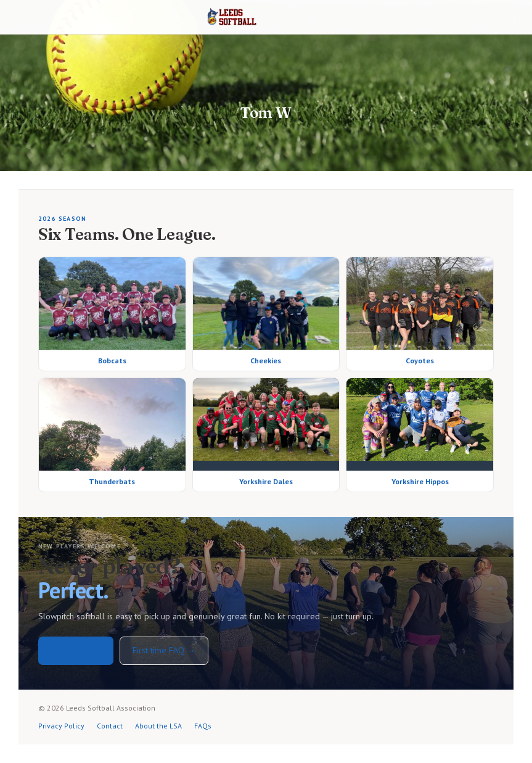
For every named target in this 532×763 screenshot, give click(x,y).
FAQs (203, 726)
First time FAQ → (164, 650)
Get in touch (76, 650)
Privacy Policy (61, 726)
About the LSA (158, 726)
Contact (110, 726)
